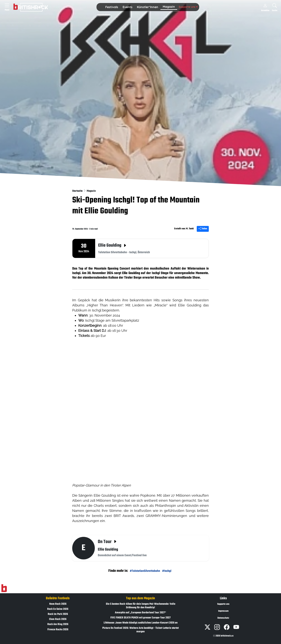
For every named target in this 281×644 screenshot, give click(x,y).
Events (128, 7)
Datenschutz (223, 618)
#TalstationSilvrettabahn (145, 571)
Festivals (112, 7)
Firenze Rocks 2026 (58, 630)
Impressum (223, 611)
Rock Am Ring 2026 (58, 624)
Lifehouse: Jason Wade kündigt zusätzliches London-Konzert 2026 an (141, 623)
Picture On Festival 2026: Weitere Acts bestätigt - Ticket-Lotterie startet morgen (140, 630)
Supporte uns (188, 7)
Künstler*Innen (148, 7)
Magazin (169, 7)
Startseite (78, 191)
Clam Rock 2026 (58, 619)
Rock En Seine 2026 (58, 609)
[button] (112, 7)
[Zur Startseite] (4, 588)
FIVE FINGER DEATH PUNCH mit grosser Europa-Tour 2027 (140, 618)
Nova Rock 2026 (58, 604)
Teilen (203, 229)
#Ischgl (167, 571)
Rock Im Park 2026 (58, 614)
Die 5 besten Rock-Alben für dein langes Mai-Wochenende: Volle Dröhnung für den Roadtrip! (141, 606)
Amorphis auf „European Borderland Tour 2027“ (140, 613)
